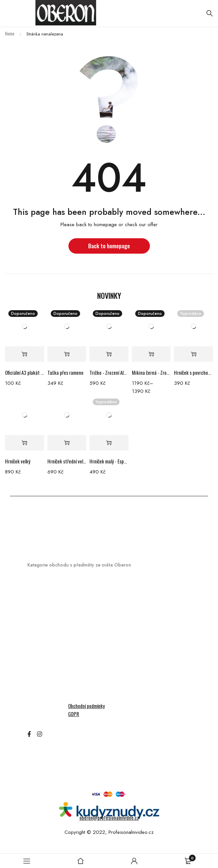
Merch (34, 580)
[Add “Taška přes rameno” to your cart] (67, 354)
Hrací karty (40, 627)
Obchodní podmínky (86, 706)
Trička (34, 698)
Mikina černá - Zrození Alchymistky (151, 372)
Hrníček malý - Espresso (109, 461)
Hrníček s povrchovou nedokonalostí (193, 372)
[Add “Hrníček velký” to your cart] (25, 443)
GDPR (74, 714)
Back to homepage (109, 246)
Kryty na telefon (46, 651)
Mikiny (34, 662)
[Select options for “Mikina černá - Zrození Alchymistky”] (151, 354)
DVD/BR (36, 616)
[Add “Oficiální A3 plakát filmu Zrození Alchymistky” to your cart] (25, 354)
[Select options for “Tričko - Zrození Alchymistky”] (109, 354)
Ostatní (36, 674)
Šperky (35, 686)
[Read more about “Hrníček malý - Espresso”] (109, 443)
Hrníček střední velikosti (67, 461)
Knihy (33, 639)
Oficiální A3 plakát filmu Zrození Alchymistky (25, 372)
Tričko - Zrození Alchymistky (109, 372)
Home (10, 33)
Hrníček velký (18, 461)
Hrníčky (36, 592)
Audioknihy (39, 604)
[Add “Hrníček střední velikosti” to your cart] (67, 443)
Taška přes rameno (65, 372)
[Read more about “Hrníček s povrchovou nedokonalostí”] (193, 354)
